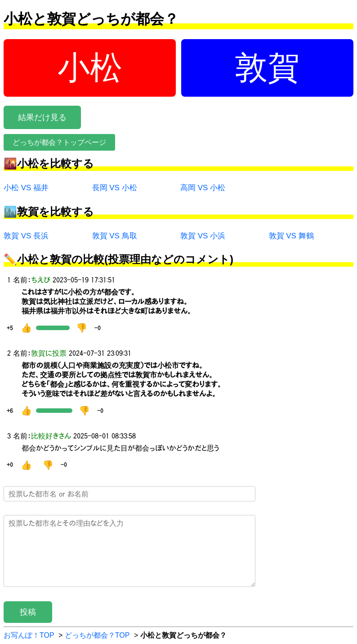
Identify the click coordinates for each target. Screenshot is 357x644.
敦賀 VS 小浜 (203, 236)
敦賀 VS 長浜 (26, 236)
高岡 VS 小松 (203, 188)
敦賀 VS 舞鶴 (291, 236)
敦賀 (268, 67)
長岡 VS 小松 (115, 188)
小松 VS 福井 (26, 188)
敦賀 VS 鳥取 (115, 236)
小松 (90, 67)
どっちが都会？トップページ (59, 142)
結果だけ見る (42, 117)
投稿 (28, 612)
